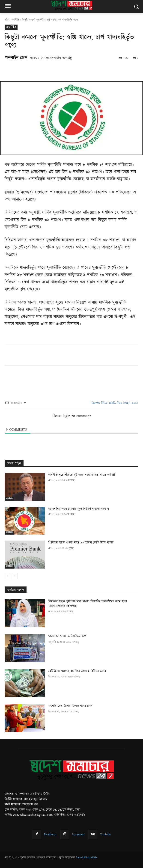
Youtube (105, 834)
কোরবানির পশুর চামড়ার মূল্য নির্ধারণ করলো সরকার (79, 509)
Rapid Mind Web (86, 857)
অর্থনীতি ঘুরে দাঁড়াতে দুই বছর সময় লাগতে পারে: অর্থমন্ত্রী (82, 475)
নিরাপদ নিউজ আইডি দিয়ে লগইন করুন (114, 403)
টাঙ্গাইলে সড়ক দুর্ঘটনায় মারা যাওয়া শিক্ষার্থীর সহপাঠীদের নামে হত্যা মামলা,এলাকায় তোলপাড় (88, 604)
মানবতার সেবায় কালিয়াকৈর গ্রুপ (67, 636)
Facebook (50, 834)
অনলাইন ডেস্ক (16, 58)
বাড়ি (7, 20)
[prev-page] (7, 576)
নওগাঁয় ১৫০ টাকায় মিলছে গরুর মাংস (70, 706)
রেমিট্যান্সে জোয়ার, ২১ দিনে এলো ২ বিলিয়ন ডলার (77, 671)
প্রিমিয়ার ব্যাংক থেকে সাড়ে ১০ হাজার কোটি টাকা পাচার (81, 543)
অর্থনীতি (15, 20)
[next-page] (15, 576)
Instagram (78, 834)
